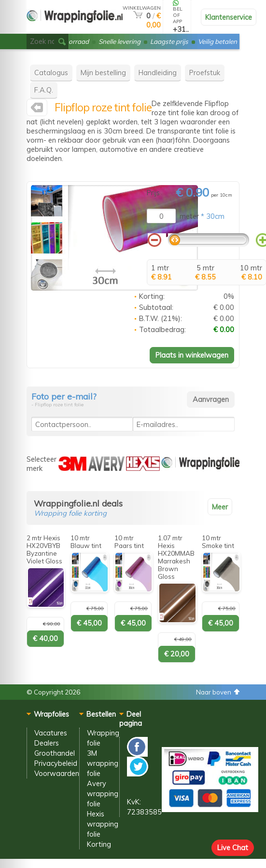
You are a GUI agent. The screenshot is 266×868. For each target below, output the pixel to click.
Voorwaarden (57, 773)
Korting (99, 844)
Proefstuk (205, 73)
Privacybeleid (56, 763)
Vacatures (51, 733)
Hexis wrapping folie (103, 824)
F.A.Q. (44, 90)
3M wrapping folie (103, 763)
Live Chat (233, 848)
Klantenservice (229, 17)
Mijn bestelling (103, 73)
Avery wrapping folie (103, 794)
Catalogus (51, 73)
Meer (220, 507)
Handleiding (158, 73)
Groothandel (55, 753)
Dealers (47, 743)
